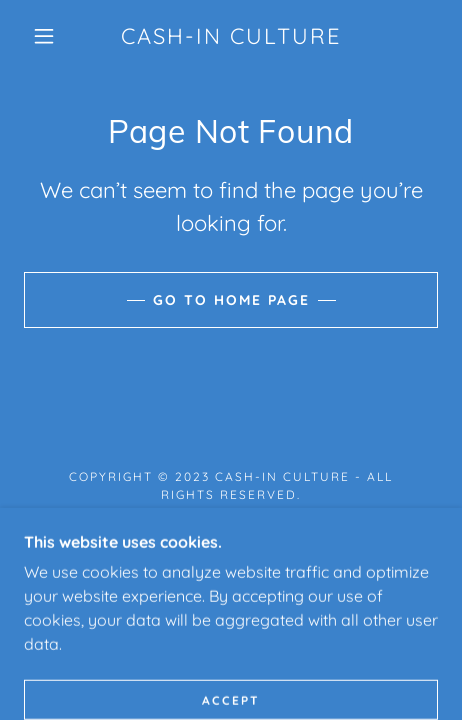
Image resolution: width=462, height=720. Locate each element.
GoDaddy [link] (282, 536)
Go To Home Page (231, 300)
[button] (44, 36)
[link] (230, 36)
